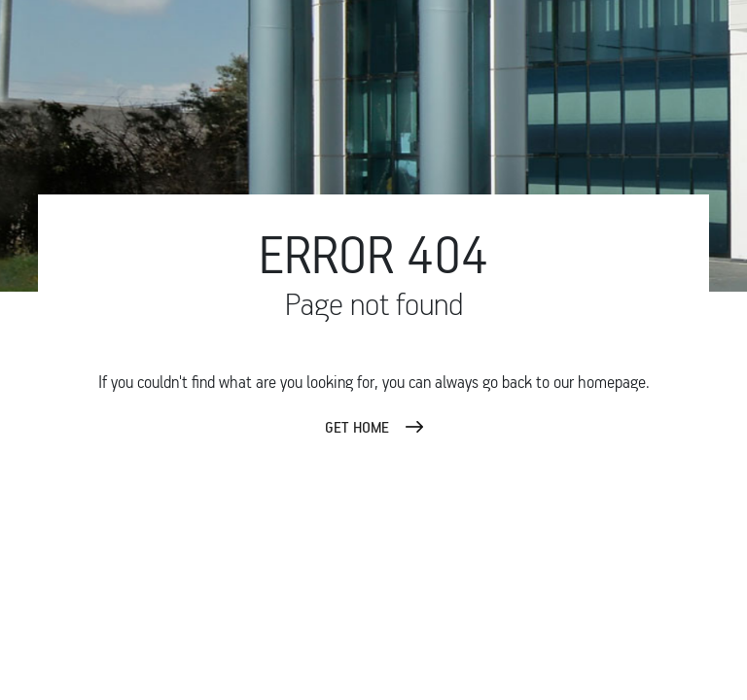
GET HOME (357, 427)
